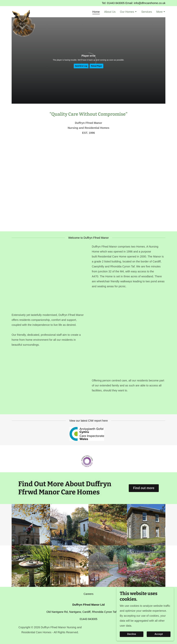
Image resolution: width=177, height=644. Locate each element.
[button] (128, 12)
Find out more (144, 488)
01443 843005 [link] (116, 3)
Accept (159, 634)
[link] (24, 11)
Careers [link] (88, 594)
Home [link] (96, 12)
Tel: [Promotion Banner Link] (104, 3)
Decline (133, 634)
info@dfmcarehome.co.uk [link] (150, 3)
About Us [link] (110, 12)
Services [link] (147, 12)
